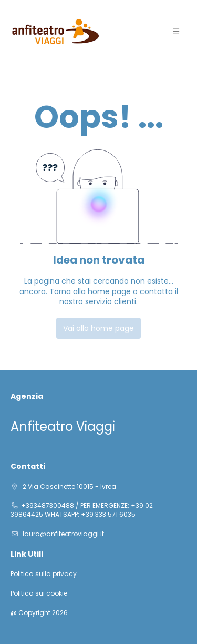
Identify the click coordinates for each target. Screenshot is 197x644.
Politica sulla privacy (44, 574)
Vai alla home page (98, 328)
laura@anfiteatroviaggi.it (63, 534)
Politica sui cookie (39, 593)
